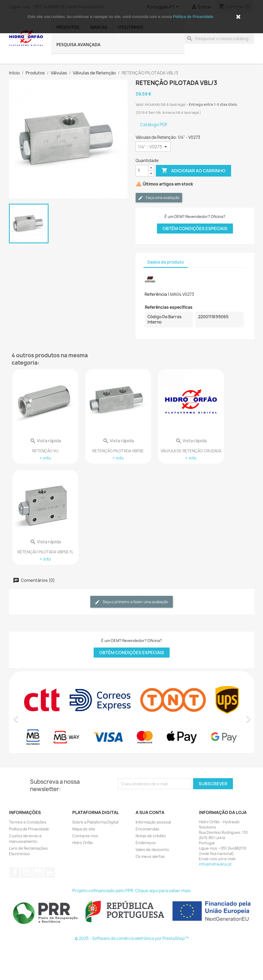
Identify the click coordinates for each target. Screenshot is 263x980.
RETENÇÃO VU (45, 451)
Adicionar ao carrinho (193, 171)
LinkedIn (50, 873)
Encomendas (147, 829)
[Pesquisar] (219, 39)
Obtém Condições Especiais (195, 229)
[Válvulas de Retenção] (153, 147)
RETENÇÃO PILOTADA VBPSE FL (45, 552)
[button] (27, 716)
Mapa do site (84, 829)
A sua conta (150, 812)
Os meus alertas (150, 856)
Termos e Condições (28, 822)
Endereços (146, 843)
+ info (45, 458)
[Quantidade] (142, 171)
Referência (156, 294)
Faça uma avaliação (159, 198)
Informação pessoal (153, 822)
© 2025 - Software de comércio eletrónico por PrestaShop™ (132, 938)
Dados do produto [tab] (166, 262)
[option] (132, 716)
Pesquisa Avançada (78, 45)
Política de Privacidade (193, 16)
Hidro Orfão (83, 843)
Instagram (38, 873)
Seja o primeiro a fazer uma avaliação (131, 602)
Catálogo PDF (154, 125)
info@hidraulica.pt (215, 864)
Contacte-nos (85, 836)
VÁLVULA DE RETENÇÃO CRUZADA (191, 451)
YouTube (26, 873)
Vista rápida (45, 441)
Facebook (15, 873)
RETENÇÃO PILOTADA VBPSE (118, 451)
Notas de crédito (151, 836)
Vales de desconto (152, 850)
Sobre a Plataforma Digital (95, 822)
